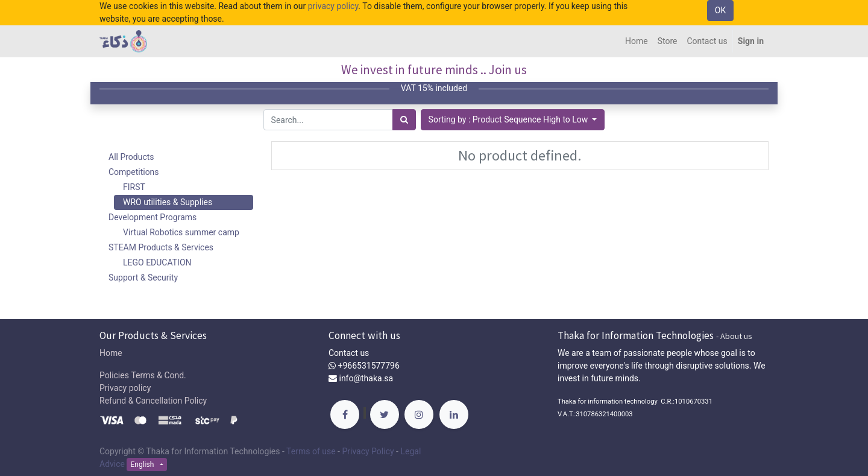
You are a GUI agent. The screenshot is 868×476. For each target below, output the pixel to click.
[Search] (404, 120)
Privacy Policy (368, 451)
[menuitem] (637, 41)
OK (720, 10)
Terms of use (311, 451)
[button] (513, 120)
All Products (131, 157)
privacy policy (333, 6)
